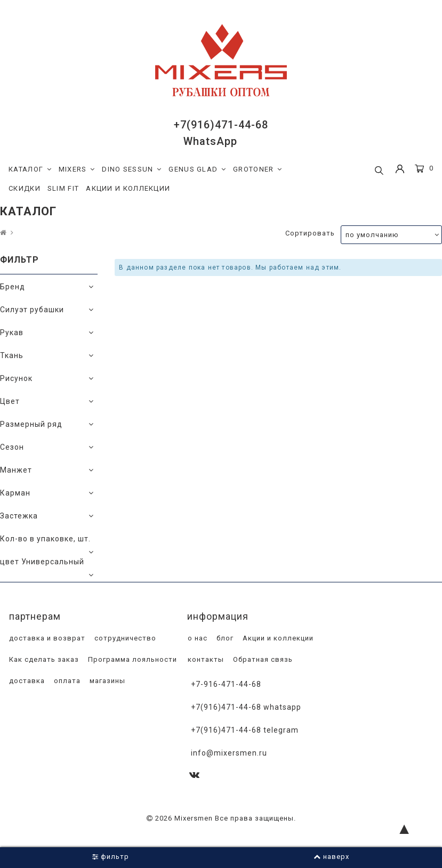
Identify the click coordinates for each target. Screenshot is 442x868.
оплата (66, 681)
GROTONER (258, 169)
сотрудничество (124, 638)
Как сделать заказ (43, 659)
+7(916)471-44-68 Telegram (245, 730)
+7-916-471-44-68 (226, 684)
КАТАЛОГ (30, 169)
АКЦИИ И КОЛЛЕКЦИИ (128, 188)
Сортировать (310, 233)
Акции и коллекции (277, 638)
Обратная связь (262, 659)
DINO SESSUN (132, 169)
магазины (106, 681)
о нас (196, 638)
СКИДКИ (25, 188)
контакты (205, 659)
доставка (26, 681)
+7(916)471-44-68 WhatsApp (246, 707)
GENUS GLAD (197, 169)
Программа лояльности (131, 659)
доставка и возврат (46, 638)
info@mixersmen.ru (229, 753)
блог (224, 638)
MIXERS (77, 169)
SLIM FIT (63, 188)
